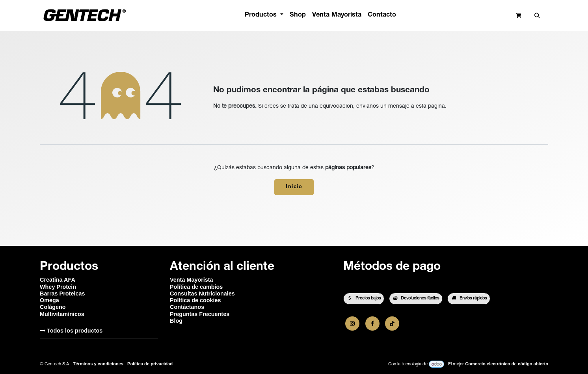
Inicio (294, 187)
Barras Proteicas (62, 294)
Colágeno (53, 307)
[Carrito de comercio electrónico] (518, 16)
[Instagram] (352, 324)
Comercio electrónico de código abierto (507, 364)
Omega (49, 300)
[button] (537, 16)
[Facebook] (372, 324)
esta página (430, 107)
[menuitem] (264, 15)
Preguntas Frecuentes (200, 314)
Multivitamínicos (62, 314)
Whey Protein (58, 287)
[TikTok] (392, 324)
